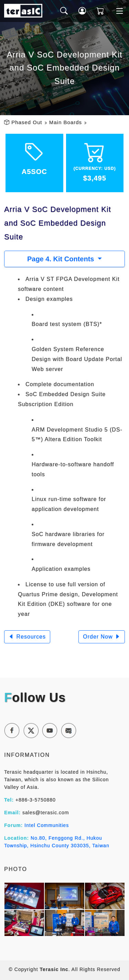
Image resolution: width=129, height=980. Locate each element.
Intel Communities (47, 825)
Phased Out (27, 122)
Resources (27, 637)
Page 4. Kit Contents (62, 259)
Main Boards (66, 122)
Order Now (102, 637)
